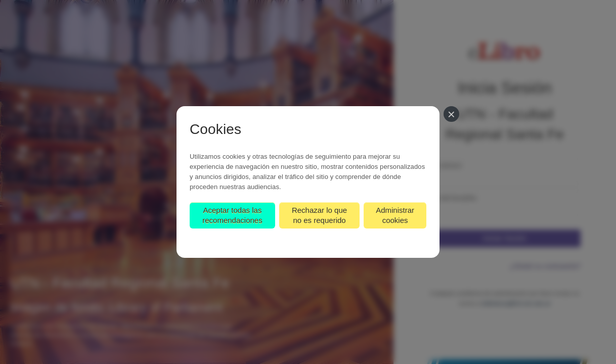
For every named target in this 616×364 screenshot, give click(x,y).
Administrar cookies (395, 215)
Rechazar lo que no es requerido (319, 215)
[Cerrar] (451, 114)
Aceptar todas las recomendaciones (232, 215)
